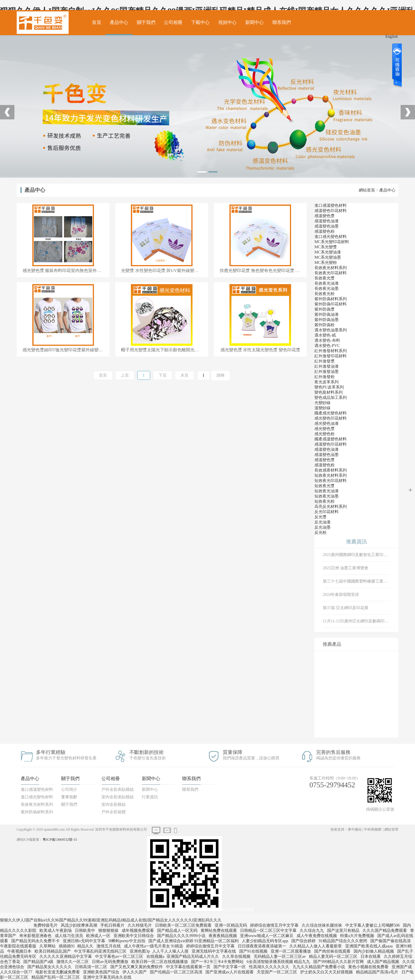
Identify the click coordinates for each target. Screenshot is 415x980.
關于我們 (146, 22)
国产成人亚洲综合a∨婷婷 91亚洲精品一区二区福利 (194, 941)
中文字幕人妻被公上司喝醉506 (373, 925)
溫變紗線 (322, 408)
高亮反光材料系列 (331, 507)
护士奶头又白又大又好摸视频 (327, 972)
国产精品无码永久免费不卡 (36, 941)
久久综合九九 (312, 931)
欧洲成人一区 (99, 936)
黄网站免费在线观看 (219, 931)
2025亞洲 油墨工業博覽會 (346, 568)
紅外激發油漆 (327, 366)
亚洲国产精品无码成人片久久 (193, 956)
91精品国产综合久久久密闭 (344, 941)
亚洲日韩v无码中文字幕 (85, 941)
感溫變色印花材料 (331, 211)
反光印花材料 (327, 512)
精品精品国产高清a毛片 (378, 972)
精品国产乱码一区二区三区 (56, 977)
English (392, 36)
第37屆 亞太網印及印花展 (346, 608)
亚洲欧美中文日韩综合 (134, 936)
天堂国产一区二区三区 (278, 972)
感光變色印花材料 (331, 418)
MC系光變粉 (326, 263)
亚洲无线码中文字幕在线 (214, 951)
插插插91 (67, 946)
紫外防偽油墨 (327, 320)
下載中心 (200, 22)
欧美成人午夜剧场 (56, 931)
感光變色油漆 (327, 424)
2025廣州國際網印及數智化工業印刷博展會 (356, 555)
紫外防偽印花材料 (331, 304)
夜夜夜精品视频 (223, 936)
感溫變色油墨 (327, 226)
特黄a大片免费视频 (358, 936)
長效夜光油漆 (327, 283)
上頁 (125, 375)
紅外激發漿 (325, 361)
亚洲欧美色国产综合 (102, 972)
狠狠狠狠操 (109, 931)
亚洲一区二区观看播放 (291, 951)
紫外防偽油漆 (327, 315)
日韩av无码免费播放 (111, 962)
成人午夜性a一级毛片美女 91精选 (154, 946)
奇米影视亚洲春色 (36, 936)
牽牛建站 (355, 829)
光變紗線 (322, 403)
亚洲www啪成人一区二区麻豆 (267, 936)
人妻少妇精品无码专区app (265, 941)
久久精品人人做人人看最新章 (316, 946)
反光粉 (320, 533)
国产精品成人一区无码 (178, 931)
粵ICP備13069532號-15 (60, 840)
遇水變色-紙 (325, 335)
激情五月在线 (109, 946)
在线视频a (155, 956)
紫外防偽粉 (325, 325)
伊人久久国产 (135, 972)
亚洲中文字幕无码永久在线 (108, 977)
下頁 (163, 375)
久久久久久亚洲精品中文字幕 (66, 956)
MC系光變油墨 (328, 257)
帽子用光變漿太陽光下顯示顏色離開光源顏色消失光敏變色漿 (165, 350)
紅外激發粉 (325, 377)
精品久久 (86, 946)
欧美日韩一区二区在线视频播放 (160, 962)
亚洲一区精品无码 (231, 925)
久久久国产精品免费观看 (385, 931)
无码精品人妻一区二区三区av (280, 956)
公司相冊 (173, 22)
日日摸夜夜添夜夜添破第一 (263, 946)
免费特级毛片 (46, 925)
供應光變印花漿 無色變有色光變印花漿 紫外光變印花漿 (263, 271)
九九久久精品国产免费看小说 (319, 967)
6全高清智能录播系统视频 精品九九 (279, 962)
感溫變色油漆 (327, 221)
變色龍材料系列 (329, 392)
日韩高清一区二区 (92, 967)
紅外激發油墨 (327, 372)
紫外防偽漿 (325, 309)
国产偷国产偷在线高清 (391, 941)
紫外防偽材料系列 (331, 299)
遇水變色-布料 (327, 340)
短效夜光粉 (325, 501)
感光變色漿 (325, 429)
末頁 (184, 375)
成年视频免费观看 (138, 931)
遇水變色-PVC (327, 346)
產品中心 (119, 22)
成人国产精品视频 (384, 962)
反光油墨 (322, 527)
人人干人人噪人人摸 (171, 951)
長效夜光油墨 (327, 289)
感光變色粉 (325, 434)
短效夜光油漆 (327, 491)
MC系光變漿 (326, 247)
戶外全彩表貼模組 (118, 790)
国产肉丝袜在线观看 (333, 951)
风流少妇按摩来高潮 (80, 925)
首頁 (97, 22)
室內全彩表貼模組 (118, 797)
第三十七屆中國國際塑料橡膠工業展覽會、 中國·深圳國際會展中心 (356, 581)
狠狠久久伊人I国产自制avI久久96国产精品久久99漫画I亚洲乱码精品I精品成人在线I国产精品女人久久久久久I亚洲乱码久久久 (111, 920)
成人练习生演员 (69, 936)
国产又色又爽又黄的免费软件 (137, 967)
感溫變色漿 (325, 216)
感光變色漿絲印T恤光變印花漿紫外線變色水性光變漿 (66, 350)
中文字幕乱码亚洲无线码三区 (101, 951)
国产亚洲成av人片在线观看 (230, 972)
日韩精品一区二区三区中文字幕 (269, 931)
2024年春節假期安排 (341, 595)
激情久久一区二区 (73, 962)
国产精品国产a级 (39, 962)
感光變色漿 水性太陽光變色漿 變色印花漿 (261, 350)
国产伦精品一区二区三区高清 (177, 972)
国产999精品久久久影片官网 (339, 962)
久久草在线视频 (237, 956)
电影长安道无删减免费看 (58, 972)
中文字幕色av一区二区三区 (120, 956)
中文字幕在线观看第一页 (189, 967)
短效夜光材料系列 (331, 475)
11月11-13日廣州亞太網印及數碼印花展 (356, 621)
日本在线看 (371, 956)
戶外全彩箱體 (114, 812)
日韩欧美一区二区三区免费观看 (184, 925)
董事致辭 (69, 797)
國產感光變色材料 (331, 413)
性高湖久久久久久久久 (270, 967)
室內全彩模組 (114, 805)
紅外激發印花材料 (331, 356)
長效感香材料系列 (331, 470)
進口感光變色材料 (331, 237)
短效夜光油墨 (327, 496)
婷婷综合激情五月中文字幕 (275, 925)
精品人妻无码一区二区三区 (334, 956)
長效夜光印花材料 (331, 273)
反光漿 (320, 517)
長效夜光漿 (325, 278)
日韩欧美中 (86, 931)
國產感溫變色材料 (331, 439)
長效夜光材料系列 (331, 268)
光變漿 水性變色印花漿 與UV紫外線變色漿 (162, 271)
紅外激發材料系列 (331, 351)
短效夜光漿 (325, 486)
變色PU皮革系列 (329, 387)
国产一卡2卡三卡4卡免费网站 (218, 962)
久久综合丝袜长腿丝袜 (322, 925)
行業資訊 (150, 797)
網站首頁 (367, 190)
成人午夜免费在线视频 (317, 936)
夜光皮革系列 (327, 382)
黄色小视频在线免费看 (369, 967)
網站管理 (391, 829)
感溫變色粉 (325, 231)
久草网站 (48, 946)
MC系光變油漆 (328, 252)
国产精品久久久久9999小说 (182, 936)
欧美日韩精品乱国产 (53, 951)
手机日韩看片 (113, 925)
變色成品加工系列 (331, 398)
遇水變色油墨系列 (331, 330)
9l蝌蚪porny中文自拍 (127, 941)
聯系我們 (282, 22)
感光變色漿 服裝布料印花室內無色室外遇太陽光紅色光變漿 (66, 271)
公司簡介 (69, 790)
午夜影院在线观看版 (19, 946)
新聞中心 (254, 22)
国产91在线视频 (254, 951)
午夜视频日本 (20, 951)
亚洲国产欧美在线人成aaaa (369, 946)
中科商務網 (373, 829)
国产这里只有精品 (344, 931)
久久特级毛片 (140, 925)
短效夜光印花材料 (331, 481)
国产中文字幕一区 (230, 967)
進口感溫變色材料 (331, 205)
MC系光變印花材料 (332, 242)
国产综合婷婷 (304, 941)
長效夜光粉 (325, 294)
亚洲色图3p (140, 951)
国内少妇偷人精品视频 (374, 951)
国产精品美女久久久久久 (50, 967)
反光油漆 (322, 522)
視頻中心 (227, 22)
